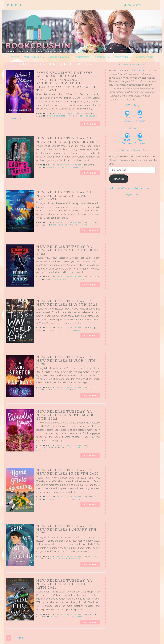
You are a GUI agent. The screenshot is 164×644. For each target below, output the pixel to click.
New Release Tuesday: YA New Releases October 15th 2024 (64, 196)
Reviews (102, 57)
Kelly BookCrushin (69, 165)
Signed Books (59, 57)
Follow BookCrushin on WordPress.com (130, 188)
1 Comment (75, 499)
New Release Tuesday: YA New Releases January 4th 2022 (66, 530)
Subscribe (119, 179)
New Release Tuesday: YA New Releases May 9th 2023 (67, 303)
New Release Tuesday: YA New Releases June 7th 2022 (68, 472)
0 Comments (14, 119)
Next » (21, 638)
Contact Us (145, 57)
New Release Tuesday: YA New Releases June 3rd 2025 (68, 140)
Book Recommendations (62, 116)
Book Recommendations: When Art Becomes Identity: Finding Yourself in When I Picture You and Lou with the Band (67, 82)
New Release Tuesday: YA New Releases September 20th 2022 (65, 415)
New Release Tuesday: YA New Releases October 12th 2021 (64, 584)
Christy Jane (65, 113)
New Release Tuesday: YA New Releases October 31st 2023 (68, 250)
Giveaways (82, 57)
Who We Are (34, 57)
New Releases (88, 116)
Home (15, 57)
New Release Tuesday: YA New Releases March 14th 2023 (66, 361)
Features (123, 57)
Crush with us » (90, 124)
